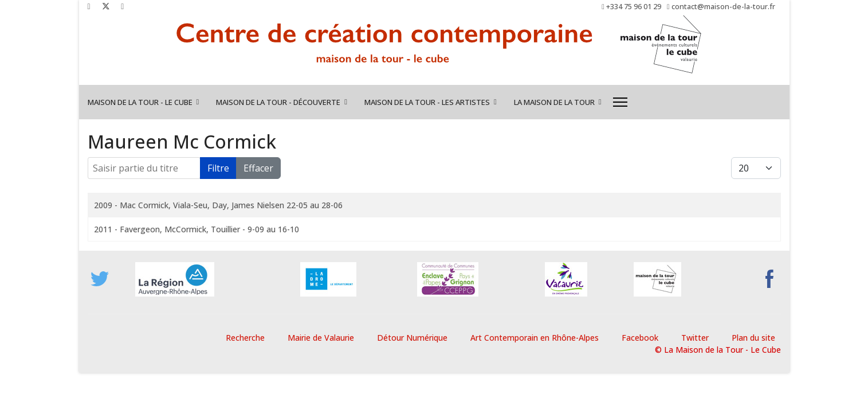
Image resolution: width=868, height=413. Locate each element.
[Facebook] (89, 6)
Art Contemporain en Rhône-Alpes (535, 338)
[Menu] (620, 102)
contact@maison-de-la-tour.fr (723, 7)
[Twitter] (106, 6)
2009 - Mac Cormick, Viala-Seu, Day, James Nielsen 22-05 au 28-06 (218, 205)
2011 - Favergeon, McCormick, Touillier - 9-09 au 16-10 (197, 229)
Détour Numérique (412, 338)
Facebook (640, 338)
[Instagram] (122, 6)
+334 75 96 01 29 (634, 7)
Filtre (218, 168)
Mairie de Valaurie (321, 338)
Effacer (258, 168)
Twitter (695, 338)
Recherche (245, 338)
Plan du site (753, 338)
